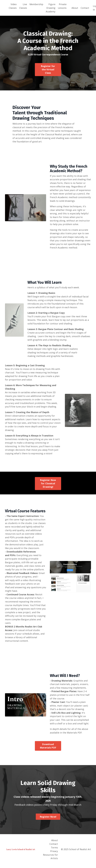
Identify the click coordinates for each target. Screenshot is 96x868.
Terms (54, 851)
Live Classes (23, 6)
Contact (85, 8)
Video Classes (13, 6)
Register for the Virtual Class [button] (48, 69)
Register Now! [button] (48, 820)
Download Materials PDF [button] (48, 749)
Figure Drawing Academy (51, 8)
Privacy (54, 855)
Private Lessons (62, 6)
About (75, 8)
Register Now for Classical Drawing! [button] (48, 485)
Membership (36, 4)
